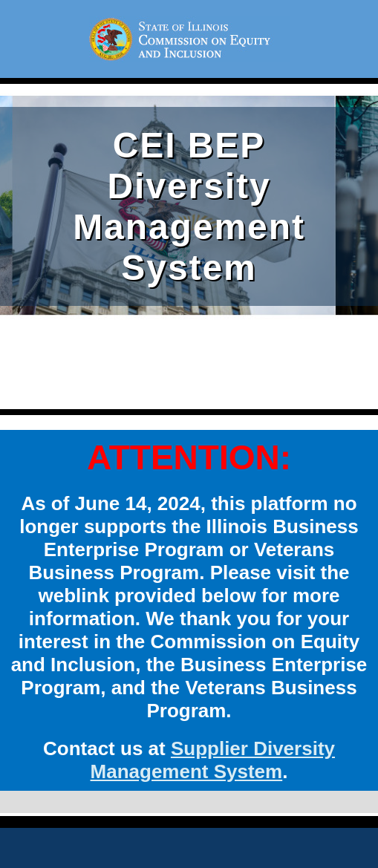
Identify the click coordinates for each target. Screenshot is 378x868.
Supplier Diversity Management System (213, 760)
